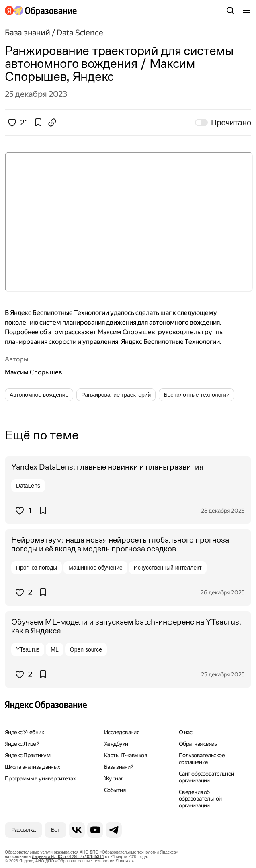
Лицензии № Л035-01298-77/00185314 (68, 857)
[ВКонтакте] (77, 830)
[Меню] (246, 10)
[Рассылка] (24, 830)
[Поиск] (230, 10)
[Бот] (55, 830)
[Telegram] (114, 830)
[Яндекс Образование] (41, 11)
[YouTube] (95, 830)
